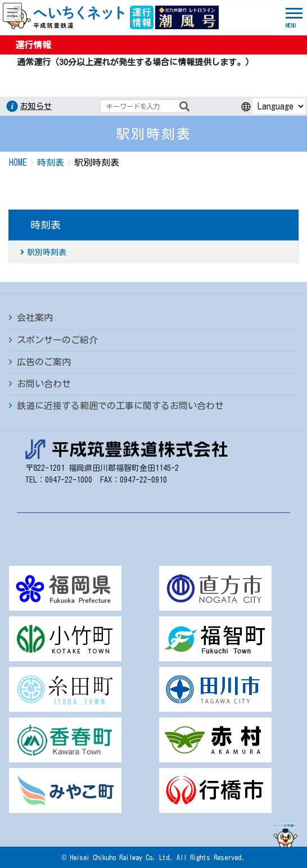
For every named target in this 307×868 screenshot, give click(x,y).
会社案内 (35, 317)
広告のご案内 (44, 362)
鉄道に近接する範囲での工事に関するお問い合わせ (120, 406)
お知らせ (36, 106)
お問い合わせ (44, 384)
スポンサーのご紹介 (57, 340)
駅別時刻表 (47, 252)
